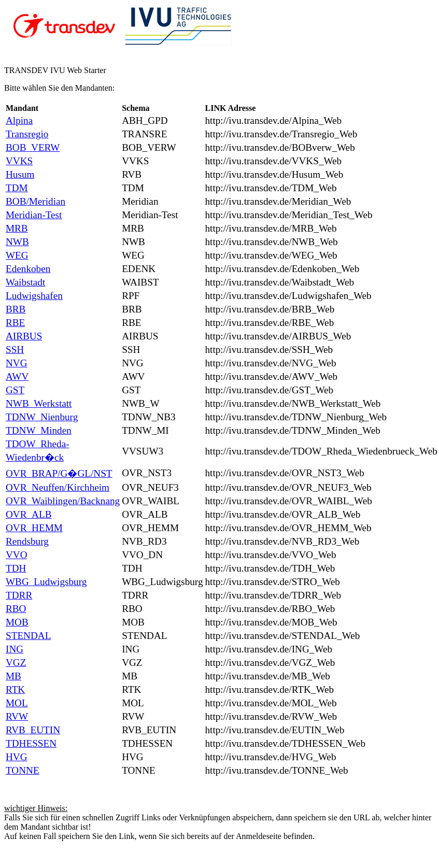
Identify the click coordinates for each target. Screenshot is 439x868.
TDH (16, 568)
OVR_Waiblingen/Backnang (63, 501)
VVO (17, 555)
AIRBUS (24, 336)
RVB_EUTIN (33, 730)
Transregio (27, 134)
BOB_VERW (33, 147)
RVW (17, 716)
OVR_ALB (29, 514)
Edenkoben (28, 269)
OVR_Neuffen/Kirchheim (58, 487)
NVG (17, 363)
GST (15, 390)
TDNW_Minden (39, 430)
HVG (17, 757)
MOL (17, 703)
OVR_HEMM (34, 528)
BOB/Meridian (36, 201)
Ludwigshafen (34, 296)
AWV (17, 376)
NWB (17, 242)
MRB (17, 228)
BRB (16, 309)
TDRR (19, 595)
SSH (15, 350)
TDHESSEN (31, 743)
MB (13, 676)
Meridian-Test (34, 215)
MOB (17, 622)
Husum (20, 174)
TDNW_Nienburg (42, 417)
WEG (17, 255)
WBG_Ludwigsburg (46, 582)
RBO (16, 609)
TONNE (23, 770)
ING (15, 649)
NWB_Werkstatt (39, 403)
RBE (15, 323)
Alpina (19, 120)
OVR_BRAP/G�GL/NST (59, 473)
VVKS (19, 161)
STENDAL (28, 636)
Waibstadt (25, 282)
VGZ (16, 663)
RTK (15, 689)
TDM (17, 188)
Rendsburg (27, 541)
